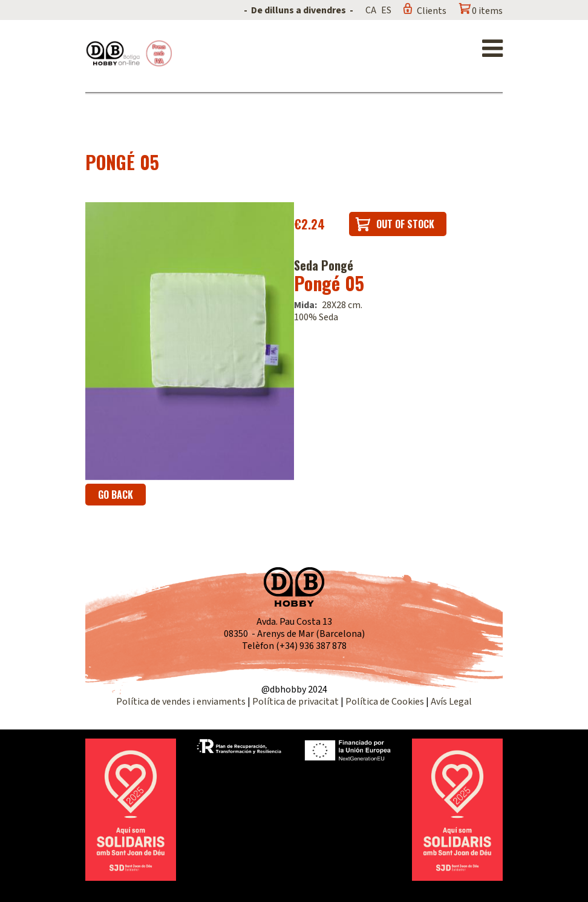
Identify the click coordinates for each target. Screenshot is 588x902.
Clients (432, 11)
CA (371, 10)
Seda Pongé (324, 265)
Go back (116, 495)
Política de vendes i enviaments (181, 702)
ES (386, 10)
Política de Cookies (385, 702)
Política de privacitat (296, 702)
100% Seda (316, 317)
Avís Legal (451, 702)
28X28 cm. (342, 305)
